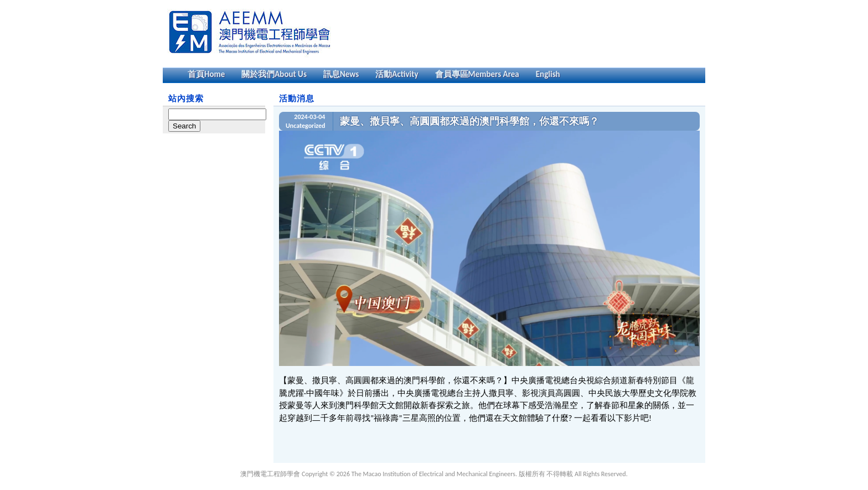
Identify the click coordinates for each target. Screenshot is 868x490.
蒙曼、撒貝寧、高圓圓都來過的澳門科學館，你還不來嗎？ (469, 121)
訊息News (341, 74)
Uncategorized (305, 126)
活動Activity (397, 74)
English (548, 74)
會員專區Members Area (477, 74)
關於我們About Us (274, 74)
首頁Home (206, 74)
